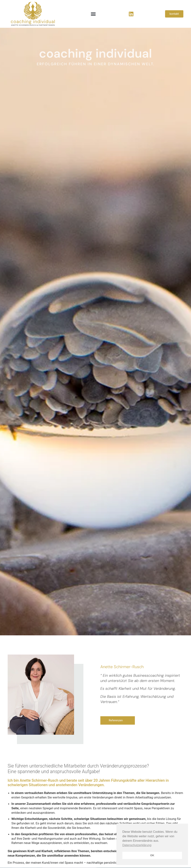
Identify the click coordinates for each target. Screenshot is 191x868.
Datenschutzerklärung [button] (137, 845)
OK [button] (152, 855)
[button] (93, 14)
